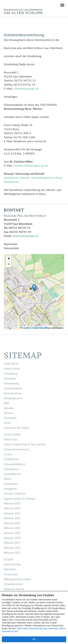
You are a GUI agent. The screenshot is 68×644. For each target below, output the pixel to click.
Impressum (11, 244)
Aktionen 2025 (12, 504)
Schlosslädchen (12, 474)
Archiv (7, 423)
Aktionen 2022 (12, 518)
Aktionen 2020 (12, 528)
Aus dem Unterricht (15, 494)
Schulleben (12, 435)
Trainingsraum (12, 469)
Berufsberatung (12, 393)
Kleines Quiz (11, 440)
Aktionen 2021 (12, 523)
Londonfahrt (11, 484)
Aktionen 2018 (12, 538)
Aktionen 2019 (12, 533)
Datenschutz (11, 248)
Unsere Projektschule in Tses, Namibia (25, 444)
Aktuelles (9, 408)
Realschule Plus (12, 564)
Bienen (8, 479)
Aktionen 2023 (12, 513)
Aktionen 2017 (12, 543)
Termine (8, 413)
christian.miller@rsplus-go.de (31, 166)
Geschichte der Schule (16, 428)
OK (34, 639)
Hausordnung (11, 383)
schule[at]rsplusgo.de (26, 89)
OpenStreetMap (42, 328)
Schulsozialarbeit (13, 389)
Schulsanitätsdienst (15, 464)
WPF (7, 403)
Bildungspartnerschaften (17, 579)
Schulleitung (11, 374)
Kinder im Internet (14, 589)
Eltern (9, 560)
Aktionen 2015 (12, 553)
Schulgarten (10, 489)
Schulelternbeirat (13, 584)
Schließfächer (11, 459)
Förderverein (11, 574)
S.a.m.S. (8, 454)
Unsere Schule (12, 369)
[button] (34, 288)
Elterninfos (10, 569)
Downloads (10, 418)
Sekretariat (10, 379)
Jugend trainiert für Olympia (19, 499)
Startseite (11, 364)
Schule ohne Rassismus (17, 449)
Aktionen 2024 (12, 508)
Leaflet (25, 328)
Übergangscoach (13, 398)
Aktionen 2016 (12, 548)
